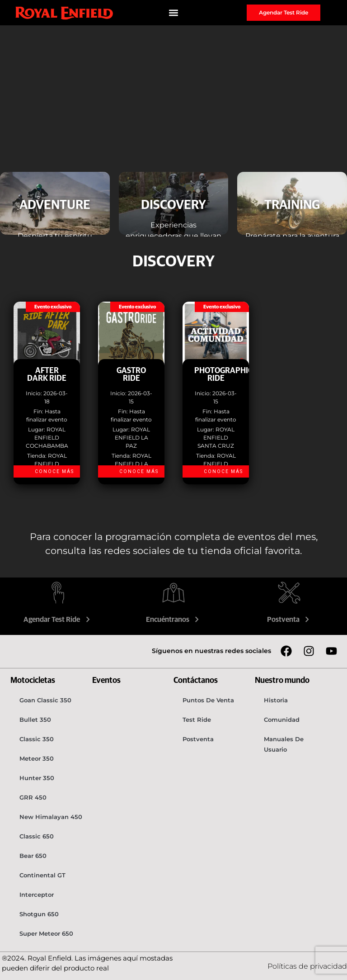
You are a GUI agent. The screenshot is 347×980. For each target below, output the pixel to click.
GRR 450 (33, 797)
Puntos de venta (208, 700)
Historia (276, 700)
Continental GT (42, 875)
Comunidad (282, 720)
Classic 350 (37, 739)
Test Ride (197, 720)
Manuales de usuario (284, 744)
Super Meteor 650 (46, 933)
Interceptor (37, 895)
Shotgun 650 (39, 914)
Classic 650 (37, 836)
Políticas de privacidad (307, 966)
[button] (174, 13)
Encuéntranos (174, 620)
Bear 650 (33, 856)
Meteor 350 (37, 758)
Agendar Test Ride (58, 620)
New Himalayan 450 (51, 817)
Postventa (289, 620)
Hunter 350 (37, 778)
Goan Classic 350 (45, 700)
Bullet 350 (35, 720)
